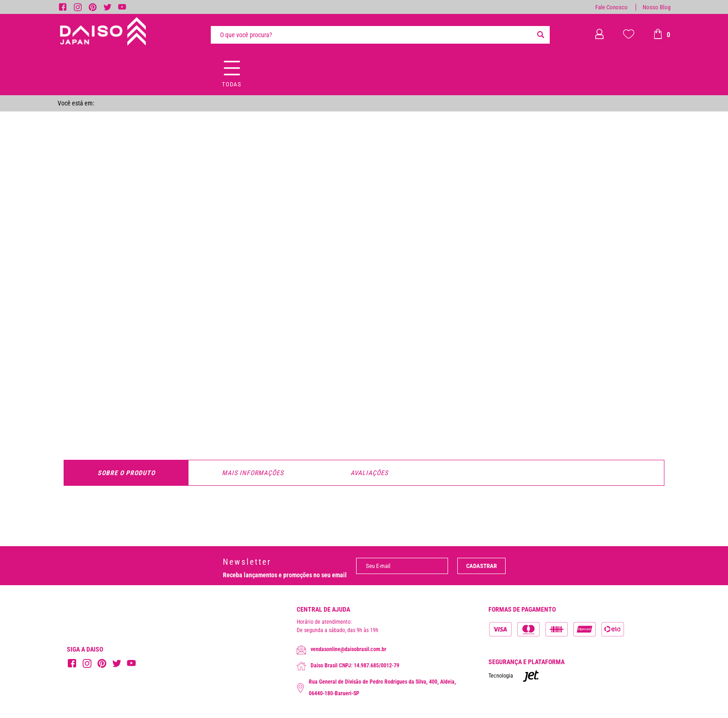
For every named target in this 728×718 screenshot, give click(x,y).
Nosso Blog (656, 7)
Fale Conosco (611, 7)
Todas (232, 84)
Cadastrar (481, 566)
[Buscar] (540, 35)
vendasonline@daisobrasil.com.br (341, 650)
